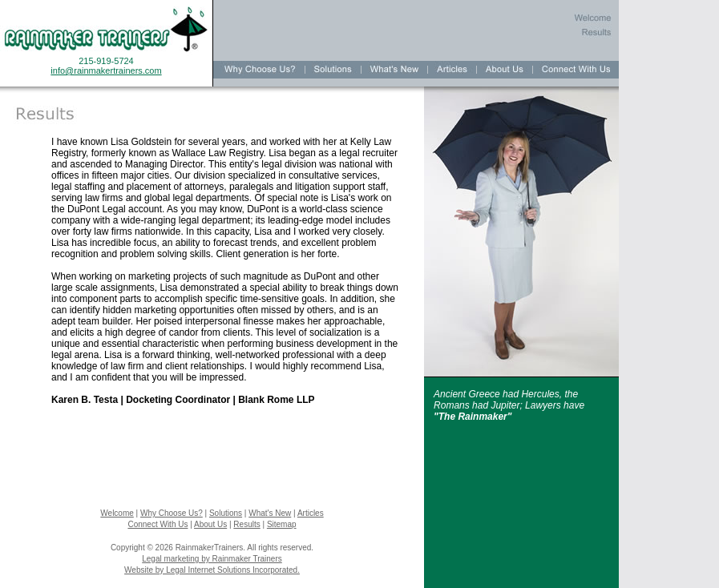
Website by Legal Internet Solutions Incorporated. (212, 570)
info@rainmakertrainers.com (106, 70)
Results (246, 524)
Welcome (117, 513)
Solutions (226, 513)
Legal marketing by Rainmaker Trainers (212, 559)
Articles (311, 513)
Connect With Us (158, 524)
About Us (210, 524)
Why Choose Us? (172, 513)
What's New (270, 513)
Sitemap (282, 524)
